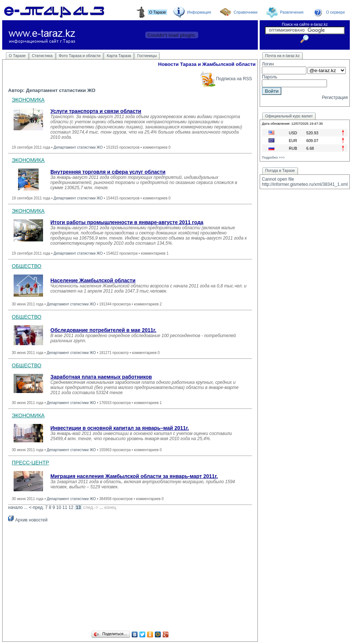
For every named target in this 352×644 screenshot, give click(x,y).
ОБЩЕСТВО (27, 266)
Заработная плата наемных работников (101, 377)
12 (71, 507)
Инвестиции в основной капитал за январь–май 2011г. (120, 428)
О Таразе (17, 56)
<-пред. (36, 507)
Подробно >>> (273, 158)
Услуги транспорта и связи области (96, 111)
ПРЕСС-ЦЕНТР (30, 463)
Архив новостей (28, 520)
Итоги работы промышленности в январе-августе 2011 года (127, 222)
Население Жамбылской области (93, 280)
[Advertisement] (130, 578)
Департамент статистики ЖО (78, 147)
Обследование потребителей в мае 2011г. (103, 330)
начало (15, 507)
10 (59, 507)
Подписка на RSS (226, 79)
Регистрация (335, 98)
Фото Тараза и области (80, 56)
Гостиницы (147, 56)
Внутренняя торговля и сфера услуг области (108, 172)
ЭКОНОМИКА (28, 100)
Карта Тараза (119, 56)
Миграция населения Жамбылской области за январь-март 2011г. (134, 476)
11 (65, 507)
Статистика (42, 56)
